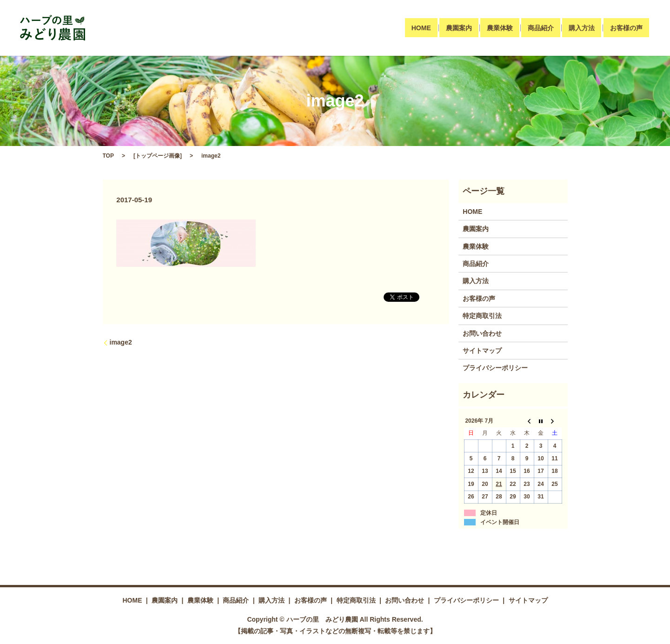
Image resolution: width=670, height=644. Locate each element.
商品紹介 (541, 28)
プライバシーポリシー (495, 368)
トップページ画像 (158, 156)
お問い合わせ (482, 333)
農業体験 (500, 28)
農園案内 (459, 28)
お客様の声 (626, 28)
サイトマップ (482, 351)
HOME (421, 28)
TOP (108, 156)
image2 (121, 342)
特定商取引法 (482, 316)
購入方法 (582, 28)
